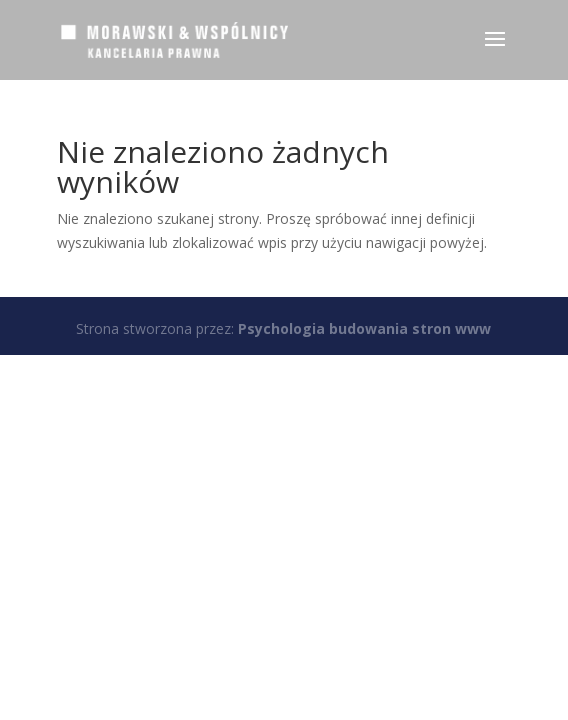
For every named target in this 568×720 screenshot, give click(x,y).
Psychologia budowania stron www (364, 328)
